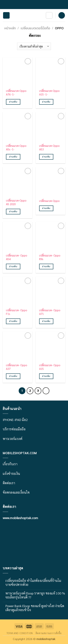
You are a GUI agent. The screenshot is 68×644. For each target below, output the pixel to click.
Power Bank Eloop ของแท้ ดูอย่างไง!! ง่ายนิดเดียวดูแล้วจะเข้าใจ (35, 608)
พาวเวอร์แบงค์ (13, 439)
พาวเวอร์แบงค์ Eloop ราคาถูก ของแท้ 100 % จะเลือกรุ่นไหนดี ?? (35, 595)
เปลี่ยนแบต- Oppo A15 (50, 367)
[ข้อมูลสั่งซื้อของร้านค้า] (34, 46)
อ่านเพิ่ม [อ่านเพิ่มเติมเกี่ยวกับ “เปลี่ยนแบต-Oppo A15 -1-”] (46, 102)
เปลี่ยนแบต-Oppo (49, 201)
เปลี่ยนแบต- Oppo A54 (17, 257)
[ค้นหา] (49, 15)
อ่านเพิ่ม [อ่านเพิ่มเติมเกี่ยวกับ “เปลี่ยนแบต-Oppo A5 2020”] (13, 211)
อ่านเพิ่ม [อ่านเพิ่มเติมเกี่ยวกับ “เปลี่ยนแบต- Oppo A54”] (13, 266)
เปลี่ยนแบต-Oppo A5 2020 (16, 202)
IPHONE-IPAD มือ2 (15, 420)
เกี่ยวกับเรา (10, 464)
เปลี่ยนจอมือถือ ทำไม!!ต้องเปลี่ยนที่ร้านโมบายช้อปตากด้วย (33, 582)
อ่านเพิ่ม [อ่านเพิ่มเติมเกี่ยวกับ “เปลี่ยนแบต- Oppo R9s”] (46, 266)
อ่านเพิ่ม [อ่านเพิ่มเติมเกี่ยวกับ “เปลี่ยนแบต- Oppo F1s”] (13, 321)
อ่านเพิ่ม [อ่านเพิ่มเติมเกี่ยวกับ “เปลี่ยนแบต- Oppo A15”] (46, 376)
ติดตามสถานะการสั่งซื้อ (49, 633)
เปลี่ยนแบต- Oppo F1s (17, 312)
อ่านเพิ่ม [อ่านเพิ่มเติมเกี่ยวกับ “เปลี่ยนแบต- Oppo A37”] (13, 376)
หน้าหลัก (10, 28)
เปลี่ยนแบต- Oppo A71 (50, 312)
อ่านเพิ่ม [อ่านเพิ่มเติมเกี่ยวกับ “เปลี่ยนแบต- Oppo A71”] (46, 321)
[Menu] (6, 15)
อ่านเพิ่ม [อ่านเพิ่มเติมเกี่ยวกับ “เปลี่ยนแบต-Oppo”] (46, 208)
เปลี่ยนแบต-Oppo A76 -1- (16, 93)
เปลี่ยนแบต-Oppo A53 (49, 148)
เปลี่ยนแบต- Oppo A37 (17, 367)
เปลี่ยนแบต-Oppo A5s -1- (16, 148)
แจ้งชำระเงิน (11, 473)
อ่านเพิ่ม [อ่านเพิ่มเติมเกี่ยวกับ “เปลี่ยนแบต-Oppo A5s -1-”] (13, 157)
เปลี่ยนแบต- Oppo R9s (50, 257)
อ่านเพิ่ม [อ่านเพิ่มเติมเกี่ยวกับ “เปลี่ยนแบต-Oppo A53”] (46, 157)
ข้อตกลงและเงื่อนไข (16, 492)
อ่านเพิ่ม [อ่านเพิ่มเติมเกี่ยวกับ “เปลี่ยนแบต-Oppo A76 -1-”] (13, 102)
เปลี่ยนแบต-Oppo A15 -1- (49, 93)
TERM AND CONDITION (20, 633)
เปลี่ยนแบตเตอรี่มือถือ (35, 28)
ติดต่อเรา (9, 483)
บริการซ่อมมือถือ (14, 429)
